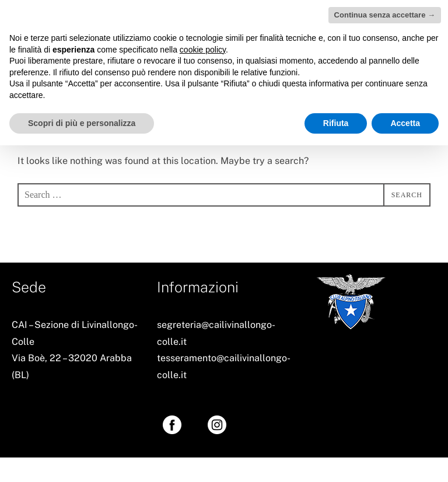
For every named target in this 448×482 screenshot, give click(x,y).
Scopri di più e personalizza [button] (82, 123)
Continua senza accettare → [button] (385, 15)
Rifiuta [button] (336, 123)
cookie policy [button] (203, 50)
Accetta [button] (405, 123)
